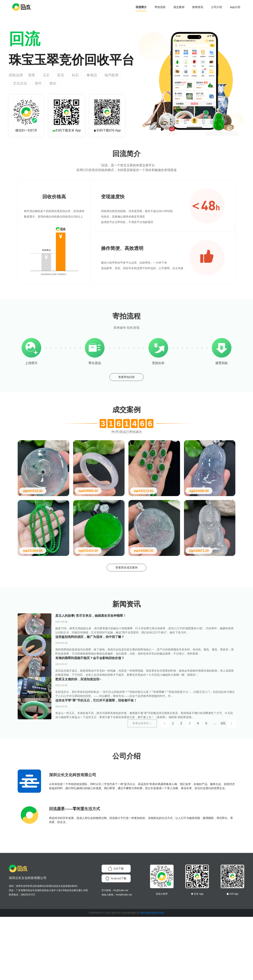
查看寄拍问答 (126, 378)
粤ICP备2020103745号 (152, 976)
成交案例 (179, 7)
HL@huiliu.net (121, 954)
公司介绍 (217, 7)
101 (223, 786)
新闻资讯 (198, 7)
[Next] (231, 786)
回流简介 (141, 7)
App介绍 (235, 7)
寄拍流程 (160, 7)
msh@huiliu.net (124, 958)
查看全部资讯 (140, 786)
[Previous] (162, 786)
